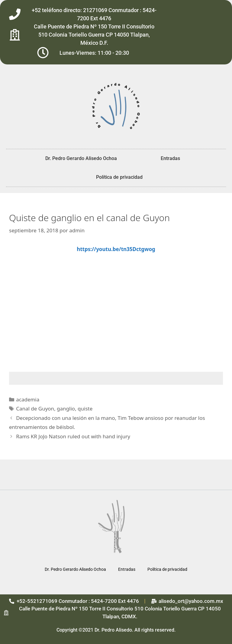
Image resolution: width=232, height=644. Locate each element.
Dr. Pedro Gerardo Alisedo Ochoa (81, 158)
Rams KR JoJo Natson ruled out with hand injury (73, 436)
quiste (85, 409)
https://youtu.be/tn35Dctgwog (116, 249)
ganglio (66, 409)
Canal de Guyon (35, 409)
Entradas (170, 158)
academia (28, 399)
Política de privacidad (119, 177)
